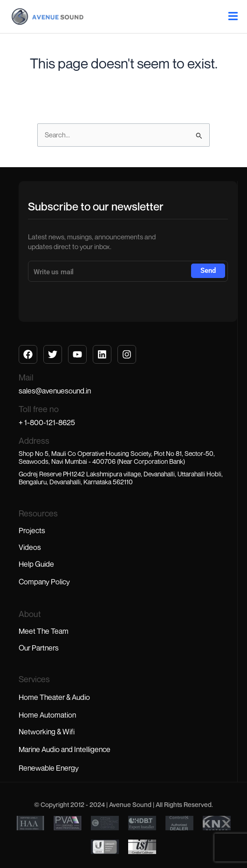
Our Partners (39, 648)
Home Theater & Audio (54, 697)
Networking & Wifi (47, 732)
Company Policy (44, 582)
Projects (32, 530)
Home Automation (47, 715)
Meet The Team (44, 631)
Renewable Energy (49, 768)
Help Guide (36, 564)
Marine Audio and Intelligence (65, 749)
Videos (30, 547)
